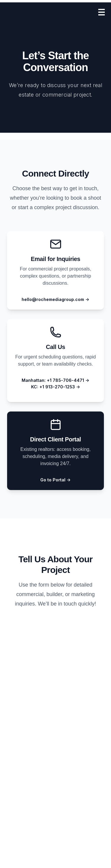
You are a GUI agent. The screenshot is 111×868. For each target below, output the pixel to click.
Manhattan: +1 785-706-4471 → (55, 380)
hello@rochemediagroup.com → (55, 299)
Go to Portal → (55, 480)
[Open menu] (102, 12)
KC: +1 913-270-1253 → (56, 387)
